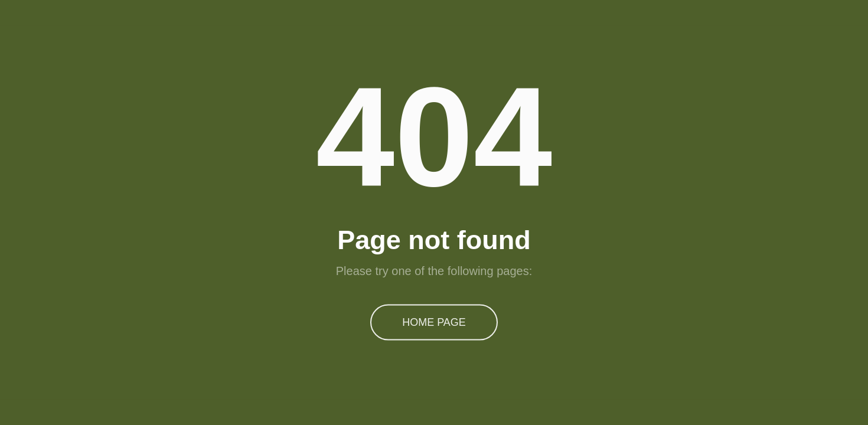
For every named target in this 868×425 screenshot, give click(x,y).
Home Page (434, 322)
